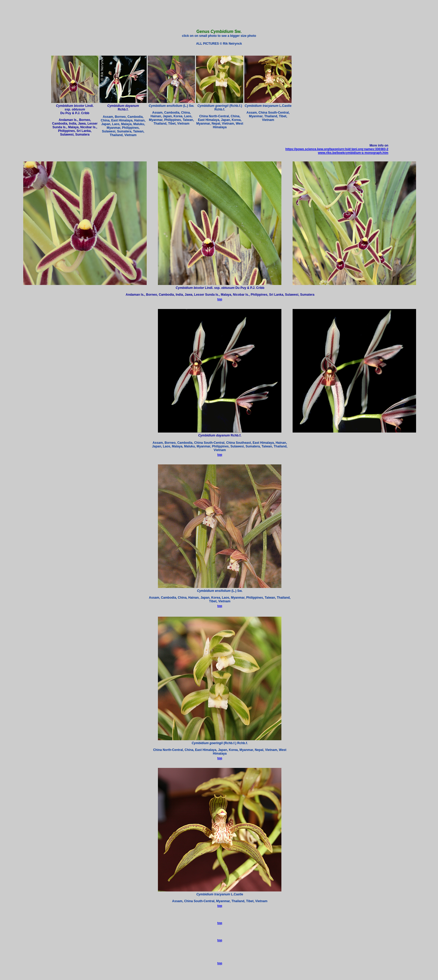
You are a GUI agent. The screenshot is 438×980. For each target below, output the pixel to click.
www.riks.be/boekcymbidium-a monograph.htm (353, 153)
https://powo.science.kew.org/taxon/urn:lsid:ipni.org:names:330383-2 (337, 149)
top (220, 299)
